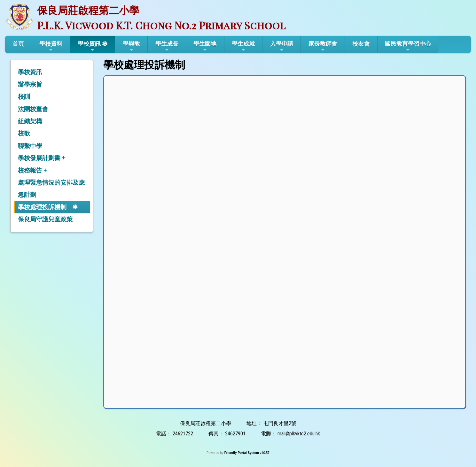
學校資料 (51, 46)
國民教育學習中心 (408, 46)
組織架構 (30, 121)
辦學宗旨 (30, 84)
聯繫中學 (30, 146)
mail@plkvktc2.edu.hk (299, 434)
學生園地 (205, 46)
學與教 (131, 46)
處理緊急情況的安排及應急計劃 (51, 189)
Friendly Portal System (242, 453)
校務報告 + (32, 170)
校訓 (24, 97)
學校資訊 (89, 46)
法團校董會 (33, 109)
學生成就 (243, 46)
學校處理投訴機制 (42, 207)
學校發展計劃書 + (41, 158)
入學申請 (282, 46)
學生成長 (167, 46)
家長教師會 (323, 46)
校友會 (361, 44)
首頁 (18, 44)
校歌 (24, 133)
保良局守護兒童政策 (45, 219)
